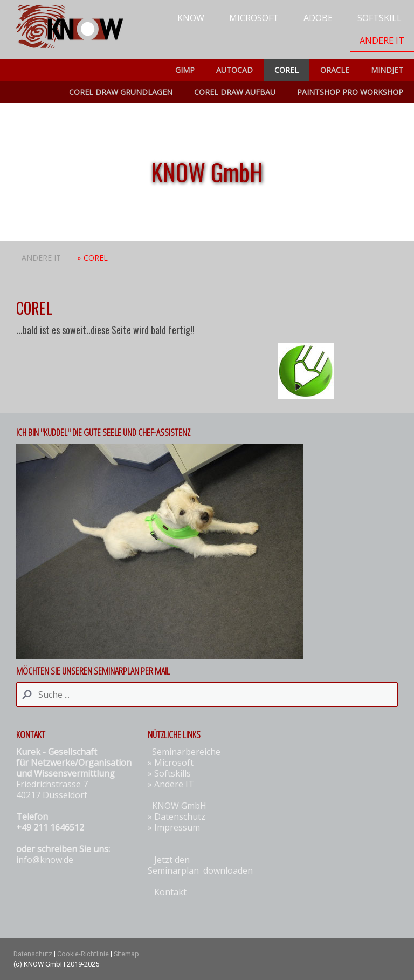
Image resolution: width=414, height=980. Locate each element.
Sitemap (126, 954)
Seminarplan (173, 870)
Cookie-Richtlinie (83, 954)
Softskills (172, 773)
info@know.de (45, 860)
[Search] (207, 695)
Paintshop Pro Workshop (350, 92)
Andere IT (382, 40)
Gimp (185, 70)
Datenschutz (180, 816)
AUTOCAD (234, 70)
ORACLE (335, 70)
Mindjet (387, 70)
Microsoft (254, 18)
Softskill (379, 18)
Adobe (318, 18)
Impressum (177, 827)
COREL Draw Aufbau (235, 92)
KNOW (191, 18)
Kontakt (170, 892)
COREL (287, 70)
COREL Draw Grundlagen (121, 92)
